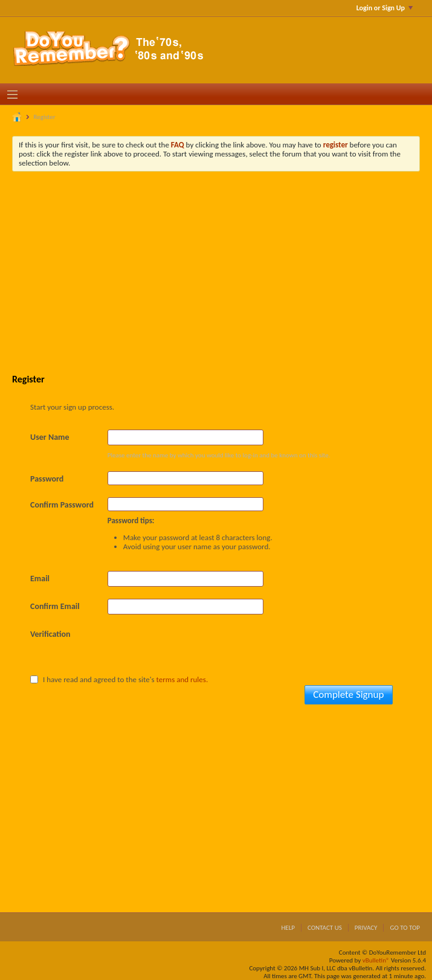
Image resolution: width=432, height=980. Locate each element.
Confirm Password (62, 505)
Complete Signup (348, 695)
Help (288, 928)
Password (47, 479)
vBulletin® (376, 960)
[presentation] (199, 650)
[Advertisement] (225, 271)
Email (40, 579)
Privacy (366, 928)
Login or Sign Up (385, 8)
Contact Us (325, 928)
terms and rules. (182, 679)
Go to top (405, 928)
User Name (50, 437)
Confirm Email (55, 606)
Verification (50, 634)
